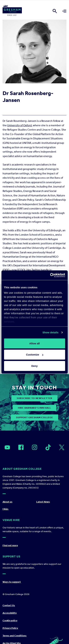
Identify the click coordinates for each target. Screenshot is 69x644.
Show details (51, 332)
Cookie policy (10, 621)
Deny (34, 366)
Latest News (43, 502)
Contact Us (9, 605)
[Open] (7, 447)
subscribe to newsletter (34, 398)
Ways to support (12, 582)
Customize (35, 355)
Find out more (10, 545)
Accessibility (10, 613)
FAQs (6, 509)
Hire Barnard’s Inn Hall (34, 408)
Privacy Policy (10, 628)
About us (7, 502)
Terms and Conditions (15, 636)
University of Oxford (19, 125)
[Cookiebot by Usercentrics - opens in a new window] (50, 275)
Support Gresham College (34, 417)
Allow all (34, 343)
